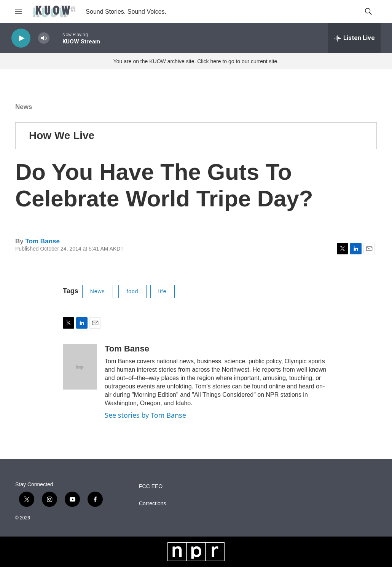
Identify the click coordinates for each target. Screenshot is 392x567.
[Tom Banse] (80, 367)
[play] (21, 38)
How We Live (62, 135)
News (24, 107)
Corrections (153, 504)
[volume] (44, 38)
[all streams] (354, 38)
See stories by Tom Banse (145, 415)
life (163, 291)
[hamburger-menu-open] (19, 11)
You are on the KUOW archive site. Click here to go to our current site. (196, 61)
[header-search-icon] (368, 11)
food (132, 291)
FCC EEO (151, 486)
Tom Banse (42, 241)
